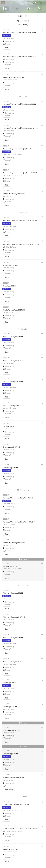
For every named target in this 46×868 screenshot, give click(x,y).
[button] (34, 3)
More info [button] (7, 44)
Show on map (9, 41)
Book (7, 48)
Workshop (9, 790)
